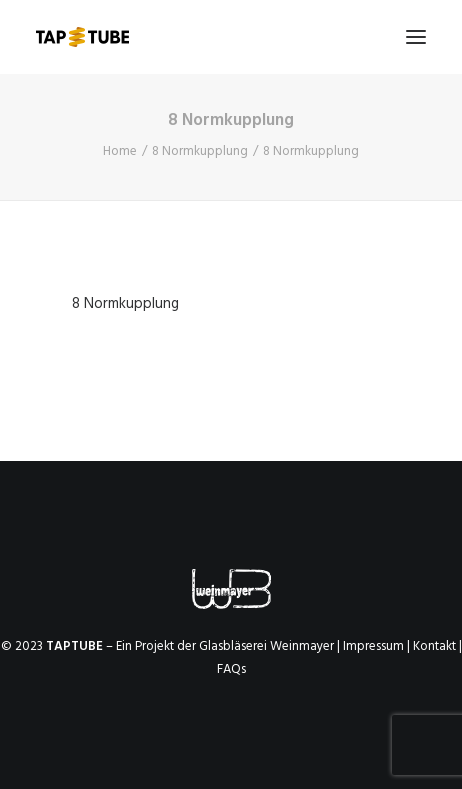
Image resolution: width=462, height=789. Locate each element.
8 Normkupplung (200, 151)
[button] (416, 37)
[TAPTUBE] (82, 37)
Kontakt (434, 646)
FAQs (231, 669)
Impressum (373, 646)
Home (120, 151)
